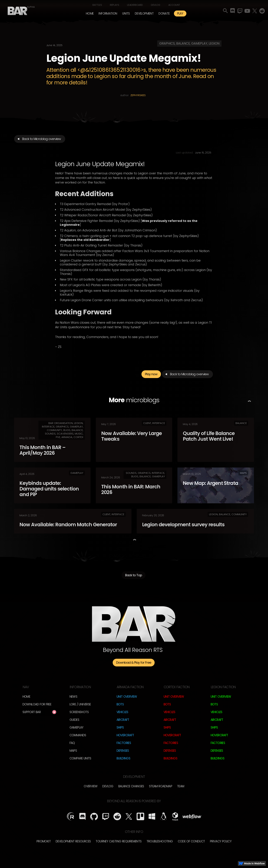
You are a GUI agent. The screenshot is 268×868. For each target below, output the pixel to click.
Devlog (156, 5)
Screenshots (79, 712)
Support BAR (32, 712)
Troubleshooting (160, 841)
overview (91, 786)
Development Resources (73, 841)
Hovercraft (125, 735)
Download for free (37, 704)
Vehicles (122, 712)
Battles (97, 5)
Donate (164, 14)
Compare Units (80, 758)
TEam (181, 786)
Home (90, 14)
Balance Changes (131, 786)
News (73, 697)
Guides (74, 720)
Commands (78, 735)
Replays (114, 5)
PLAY (180, 14)
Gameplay (77, 727)
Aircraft (123, 720)
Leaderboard (135, 5)
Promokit (44, 841)
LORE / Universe (80, 704)
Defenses (123, 751)
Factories (124, 743)
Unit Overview (127, 697)
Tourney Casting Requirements (119, 841)
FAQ (72, 743)
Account (174, 5)
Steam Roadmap (161, 786)
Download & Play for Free (134, 662)
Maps (73, 751)
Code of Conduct (191, 841)
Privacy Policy (221, 841)
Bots (120, 704)
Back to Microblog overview (42, 139)
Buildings (123, 758)
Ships (120, 727)
